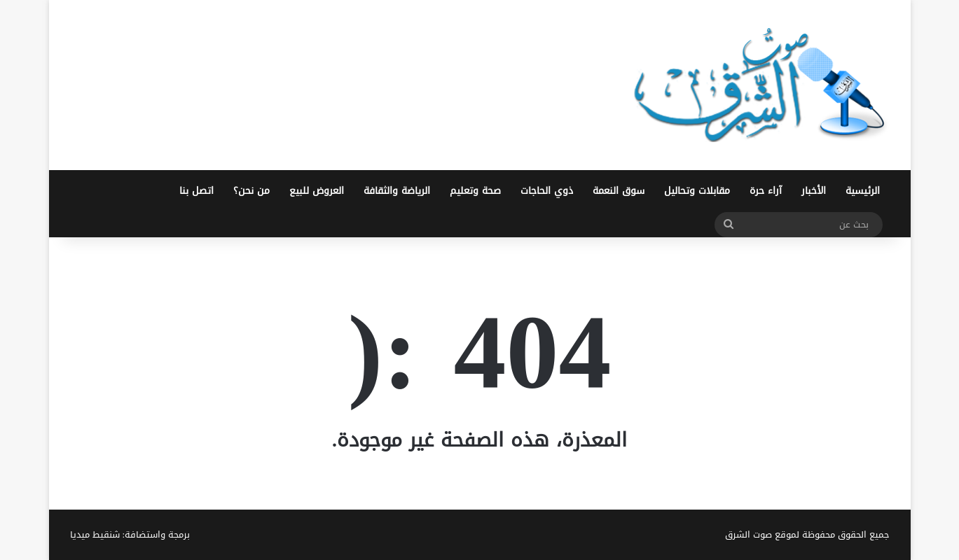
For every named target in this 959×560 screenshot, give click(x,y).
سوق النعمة (619, 191)
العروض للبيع (317, 191)
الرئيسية (863, 191)
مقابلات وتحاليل (697, 191)
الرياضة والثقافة (397, 191)
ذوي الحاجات (547, 191)
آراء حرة (766, 191)
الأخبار (814, 191)
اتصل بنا (196, 191)
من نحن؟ (251, 191)
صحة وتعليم (475, 191)
